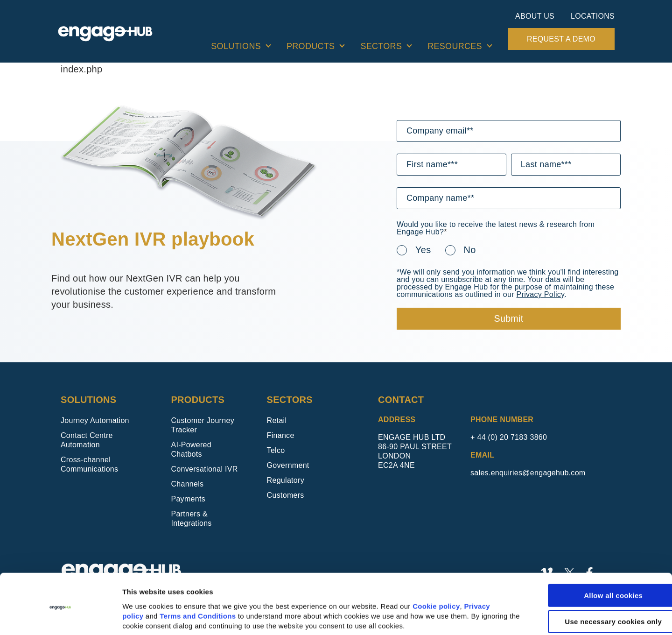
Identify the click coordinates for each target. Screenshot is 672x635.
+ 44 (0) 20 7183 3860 (509, 437)
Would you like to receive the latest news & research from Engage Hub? (496, 228)
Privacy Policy (541, 294)
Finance (281, 435)
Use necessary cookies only (594, 588)
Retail (277, 420)
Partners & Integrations (191, 519)
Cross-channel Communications (89, 464)
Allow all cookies (594, 561)
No (470, 250)
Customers (286, 495)
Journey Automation (95, 420)
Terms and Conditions (198, 582)
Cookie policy (436, 572)
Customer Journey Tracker (203, 425)
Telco (276, 450)
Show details (144, 617)
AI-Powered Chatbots (191, 449)
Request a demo (561, 39)
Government (288, 465)
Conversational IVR (204, 469)
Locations (593, 16)
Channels (187, 484)
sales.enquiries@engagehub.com (528, 473)
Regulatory (286, 480)
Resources (455, 46)
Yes (423, 250)
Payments (188, 499)
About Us (535, 16)
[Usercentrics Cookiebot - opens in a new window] (60, 617)
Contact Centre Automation (87, 440)
